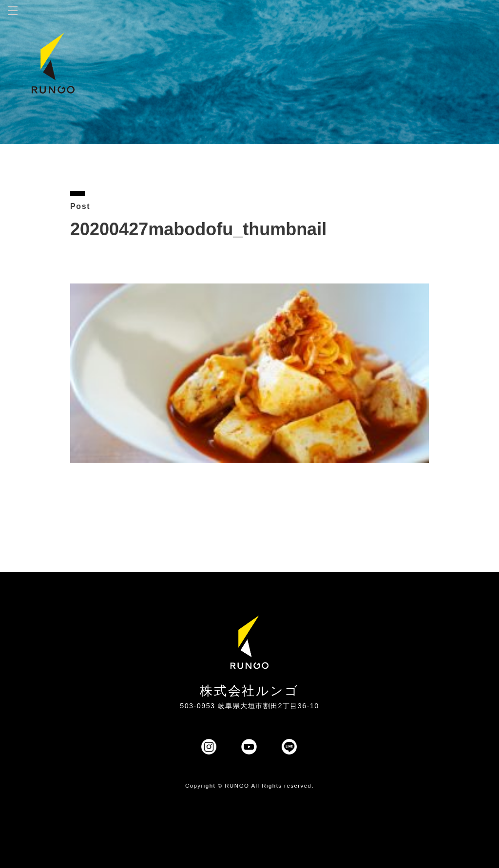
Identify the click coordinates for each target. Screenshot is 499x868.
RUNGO (237, 786)
